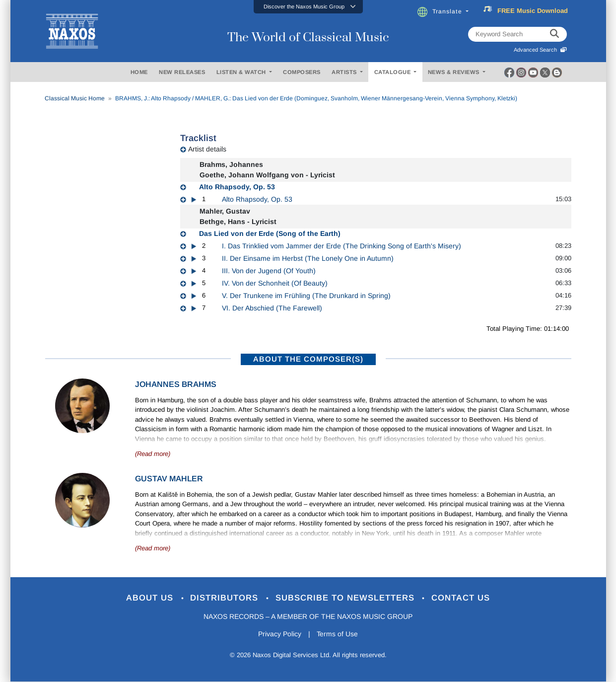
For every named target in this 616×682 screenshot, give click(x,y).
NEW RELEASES (182, 72)
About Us (151, 598)
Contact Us (461, 598)
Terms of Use (338, 634)
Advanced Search (540, 50)
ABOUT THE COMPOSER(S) (308, 359)
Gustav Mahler (169, 479)
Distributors (226, 598)
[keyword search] (554, 34)
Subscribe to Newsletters (346, 598)
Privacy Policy (279, 634)
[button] (308, 7)
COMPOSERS (302, 72)
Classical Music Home (75, 98)
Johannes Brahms (176, 384)
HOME (139, 72)
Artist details (207, 149)
